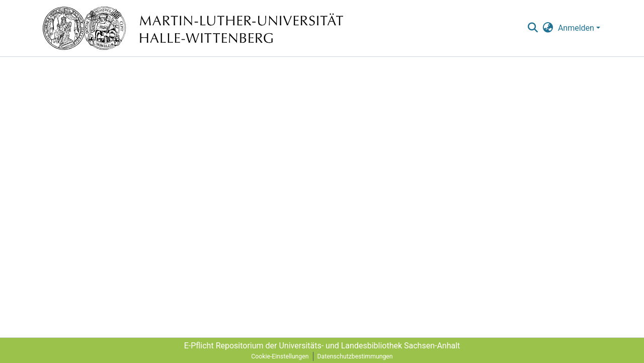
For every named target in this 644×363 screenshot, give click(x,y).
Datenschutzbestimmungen (355, 356)
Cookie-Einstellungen (280, 356)
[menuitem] (548, 28)
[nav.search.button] (533, 28)
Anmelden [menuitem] (576, 28)
